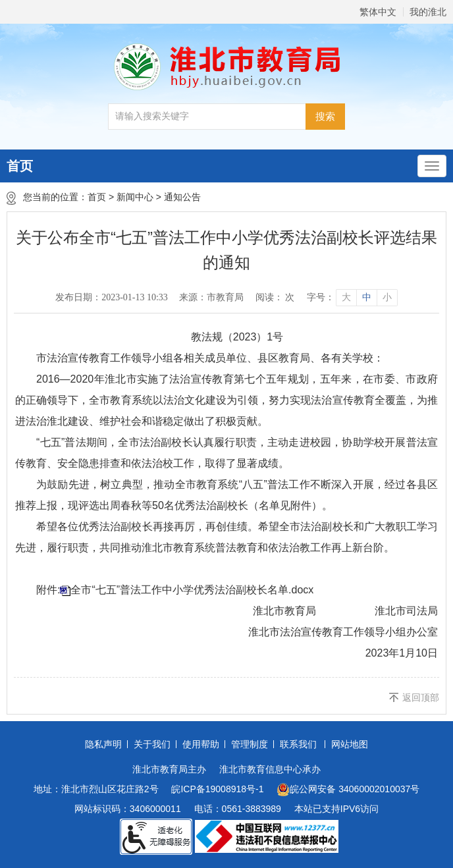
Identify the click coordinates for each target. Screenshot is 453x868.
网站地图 (350, 744)
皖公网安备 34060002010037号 (348, 790)
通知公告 (182, 197)
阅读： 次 (275, 297)
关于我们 (152, 744)
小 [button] (387, 297)
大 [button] (346, 297)
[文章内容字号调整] (352, 298)
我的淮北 (428, 12)
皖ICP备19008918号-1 (217, 789)
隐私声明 (103, 744)
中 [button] (367, 297)
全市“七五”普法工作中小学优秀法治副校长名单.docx (192, 590)
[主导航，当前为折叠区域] (432, 166)
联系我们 (298, 744)
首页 (20, 166)
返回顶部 (421, 697)
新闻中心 (135, 197)
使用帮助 (201, 744)
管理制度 (250, 744)
